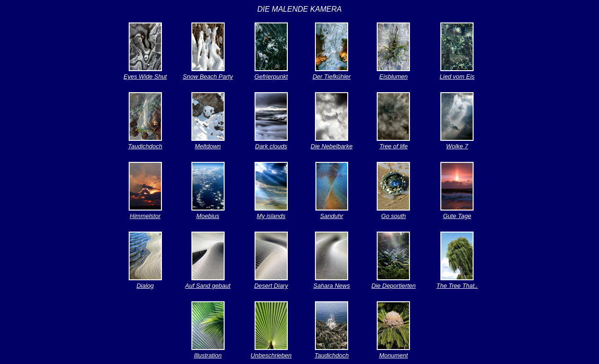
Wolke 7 (457, 146)
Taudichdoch (145, 146)
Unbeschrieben (271, 355)
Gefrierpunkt (271, 76)
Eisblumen (394, 76)
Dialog (145, 286)
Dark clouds (271, 146)
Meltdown (208, 146)
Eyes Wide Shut (145, 76)
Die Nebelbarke (332, 146)
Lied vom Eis (457, 76)
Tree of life (394, 146)
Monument (393, 355)
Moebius (208, 216)
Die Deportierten (394, 286)
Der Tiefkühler (332, 76)
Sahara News (332, 286)
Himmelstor (145, 216)
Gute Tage (457, 216)
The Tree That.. (457, 286)
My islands (271, 216)
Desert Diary (271, 286)
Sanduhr (332, 216)
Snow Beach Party (208, 76)
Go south (394, 216)
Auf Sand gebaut (208, 286)
